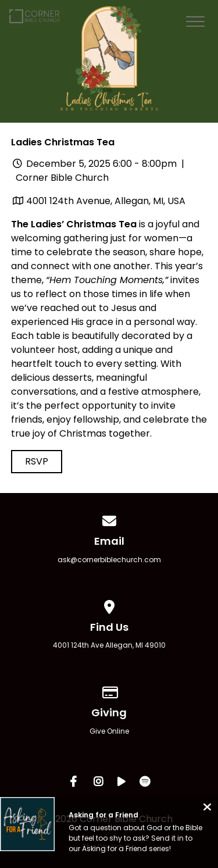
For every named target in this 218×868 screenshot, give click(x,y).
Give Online (109, 731)
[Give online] (109, 690)
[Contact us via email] (109, 519)
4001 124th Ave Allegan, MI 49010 (109, 645)
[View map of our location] (109, 605)
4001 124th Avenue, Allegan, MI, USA (106, 201)
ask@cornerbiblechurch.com (109, 560)
